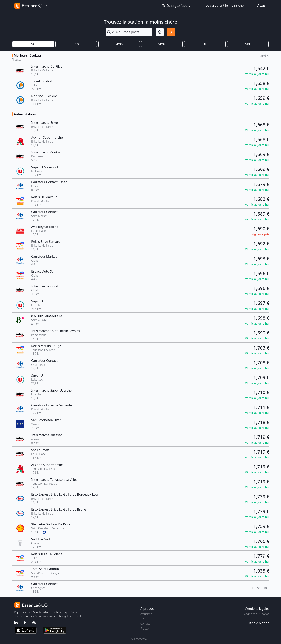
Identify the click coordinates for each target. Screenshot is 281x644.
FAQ (143, 619)
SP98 (162, 44)
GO (33, 44)
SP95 (119, 44)
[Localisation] (160, 32)
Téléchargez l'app (177, 6)
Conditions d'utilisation (256, 614)
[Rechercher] (171, 32)
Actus (261, 5)
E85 (205, 44)
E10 (76, 44)
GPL (248, 44)
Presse (145, 628)
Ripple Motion (259, 623)
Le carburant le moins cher (225, 5)
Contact (145, 624)
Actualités (146, 614)
